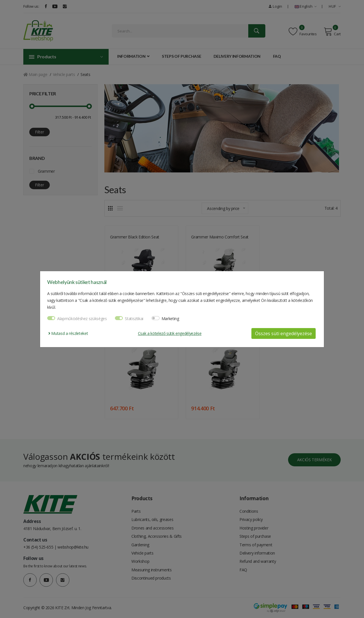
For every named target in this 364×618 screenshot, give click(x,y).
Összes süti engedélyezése (284, 333)
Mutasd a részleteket (68, 333)
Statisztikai (134, 319)
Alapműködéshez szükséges (82, 319)
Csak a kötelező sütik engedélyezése (170, 333)
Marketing (170, 319)
